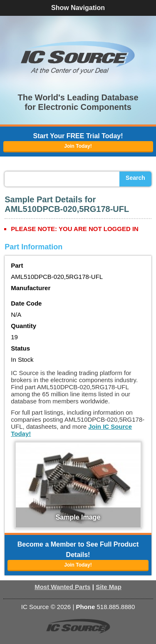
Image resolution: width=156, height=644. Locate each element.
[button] (78, 57)
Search (135, 178)
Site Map (109, 587)
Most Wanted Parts (62, 587)
